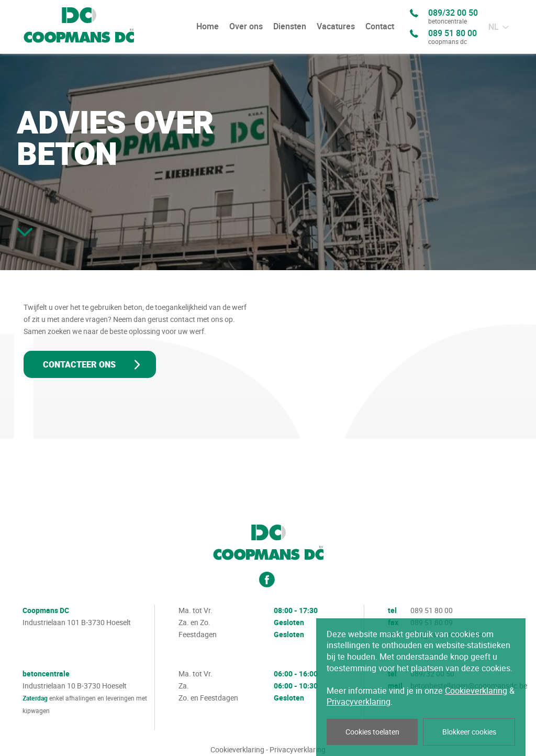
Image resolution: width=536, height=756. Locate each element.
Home (208, 26)
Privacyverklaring (298, 750)
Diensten (290, 26)
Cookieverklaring (237, 750)
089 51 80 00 (453, 38)
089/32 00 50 (453, 17)
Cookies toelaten (372, 732)
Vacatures (336, 26)
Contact (380, 26)
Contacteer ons (79, 365)
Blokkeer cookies (469, 732)
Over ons (246, 26)
